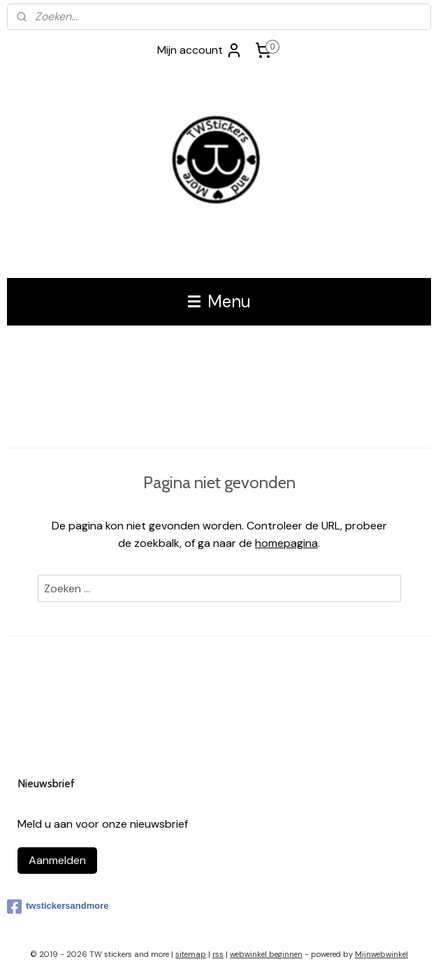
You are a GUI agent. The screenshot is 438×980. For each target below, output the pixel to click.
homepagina (286, 543)
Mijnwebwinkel (381, 954)
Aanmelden (57, 860)
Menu (219, 301)
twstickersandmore (58, 907)
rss (218, 954)
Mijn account (200, 50)
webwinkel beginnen (266, 954)
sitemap (191, 954)
